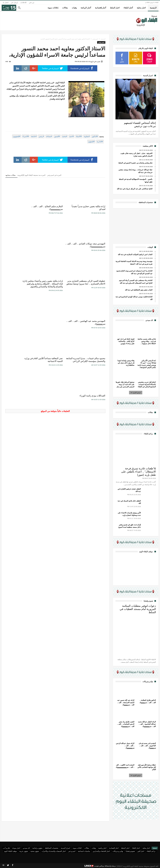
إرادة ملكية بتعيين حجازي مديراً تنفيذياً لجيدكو (92, 208)
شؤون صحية (35, 851)
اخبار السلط (125, 848)
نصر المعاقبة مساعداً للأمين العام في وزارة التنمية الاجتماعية (57, 288)
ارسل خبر (14, 2)
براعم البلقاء (151, 851)
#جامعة (34, 136)
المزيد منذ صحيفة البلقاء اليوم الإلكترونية (31, 175)
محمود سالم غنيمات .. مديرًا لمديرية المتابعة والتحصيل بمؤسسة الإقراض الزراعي (90, 289)
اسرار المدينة (65, 848)
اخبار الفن (141, 851)
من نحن (32, 2)
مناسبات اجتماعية (84, 851)
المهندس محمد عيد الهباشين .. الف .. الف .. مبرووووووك (21, 245)
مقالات (87, 848)
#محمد (65, 136)
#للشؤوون (17, 136)
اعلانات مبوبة (77, 848)
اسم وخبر (95, 39)
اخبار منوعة (16, 848)
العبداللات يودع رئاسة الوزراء (24, 287)
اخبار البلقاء (136, 848)
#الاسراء (26, 136)
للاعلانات (23, 2)
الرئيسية (103, 39)
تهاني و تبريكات (118, 851)
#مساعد (49, 136)
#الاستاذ (79, 136)
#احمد (71, 136)
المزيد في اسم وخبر (54, 175)
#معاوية (87, 136)
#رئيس (41, 136)
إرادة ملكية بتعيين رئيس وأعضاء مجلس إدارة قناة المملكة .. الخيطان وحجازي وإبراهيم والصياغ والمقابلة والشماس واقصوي (56, 248)
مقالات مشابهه (11, 175)
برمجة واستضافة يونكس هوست (100, 866)
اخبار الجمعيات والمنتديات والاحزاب (54, 851)
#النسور (57, 136)
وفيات (94, 848)
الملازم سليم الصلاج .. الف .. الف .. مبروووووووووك (55, 208)
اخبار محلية (146, 848)
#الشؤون (91, 142)
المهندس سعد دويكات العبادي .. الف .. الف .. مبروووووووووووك (23, 208)
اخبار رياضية (102, 848)
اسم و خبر (72, 851)
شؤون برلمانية (37, 848)
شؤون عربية (24, 851)
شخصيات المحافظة (52, 848)
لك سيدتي (26, 848)
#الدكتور (95, 136)
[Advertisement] (136, 226)
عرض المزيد (136, 393)
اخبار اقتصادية (114, 848)
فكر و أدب (6, 848)
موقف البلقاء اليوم (10, 851)
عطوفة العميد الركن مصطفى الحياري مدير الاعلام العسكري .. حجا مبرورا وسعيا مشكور (91, 246)
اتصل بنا (6, 2)
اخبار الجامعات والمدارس (101, 851)
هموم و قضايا (130, 851)
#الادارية (100, 142)
